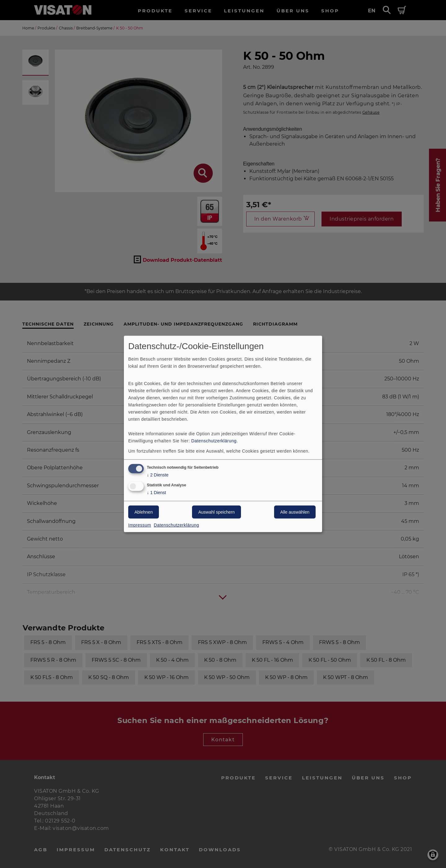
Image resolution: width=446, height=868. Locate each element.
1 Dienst (156, 493)
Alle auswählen (295, 512)
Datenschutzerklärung (214, 441)
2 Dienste (158, 475)
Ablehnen (144, 512)
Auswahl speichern (216, 512)
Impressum (140, 525)
